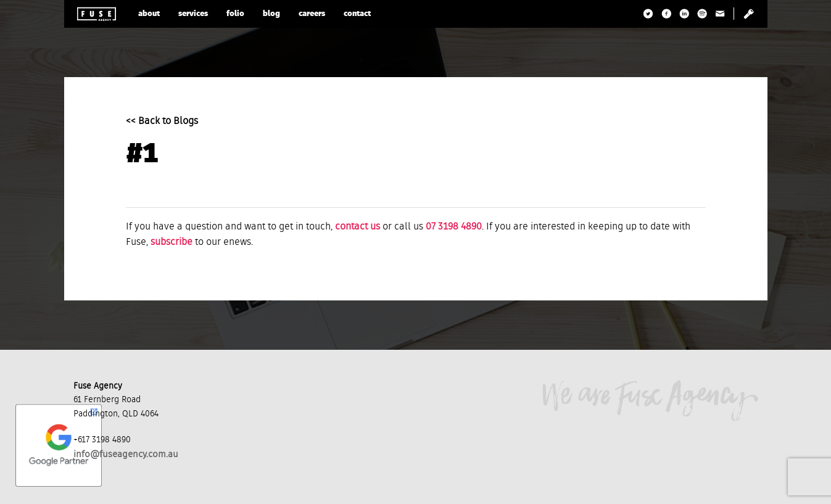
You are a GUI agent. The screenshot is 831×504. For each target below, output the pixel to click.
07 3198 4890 (454, 227)
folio (235, 14)
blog (271, 14)
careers (312, 14)
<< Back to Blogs (162, 122)
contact (357, 14)
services (193, 14)
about (149, 14)
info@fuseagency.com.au (126, 454)
